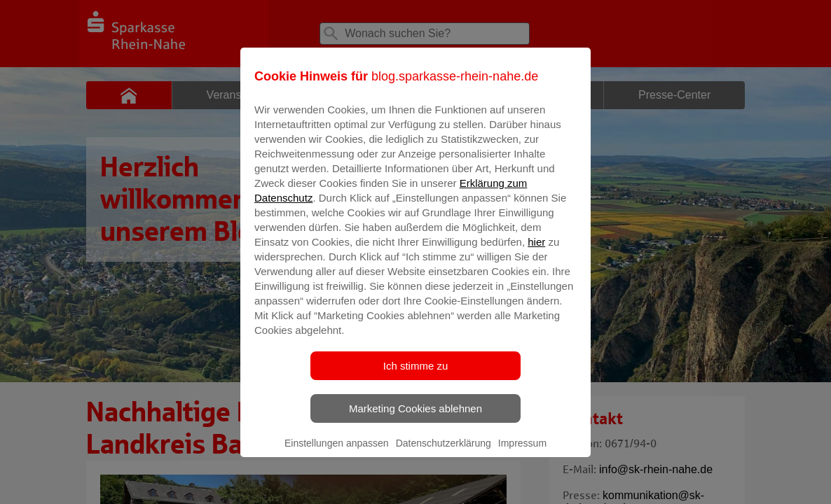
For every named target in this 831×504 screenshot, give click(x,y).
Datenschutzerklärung (444, 453)
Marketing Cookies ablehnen (415, 418)
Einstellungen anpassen (337, 453)
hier (536, 252)
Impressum (522, 453)
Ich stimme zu (416, 376)
